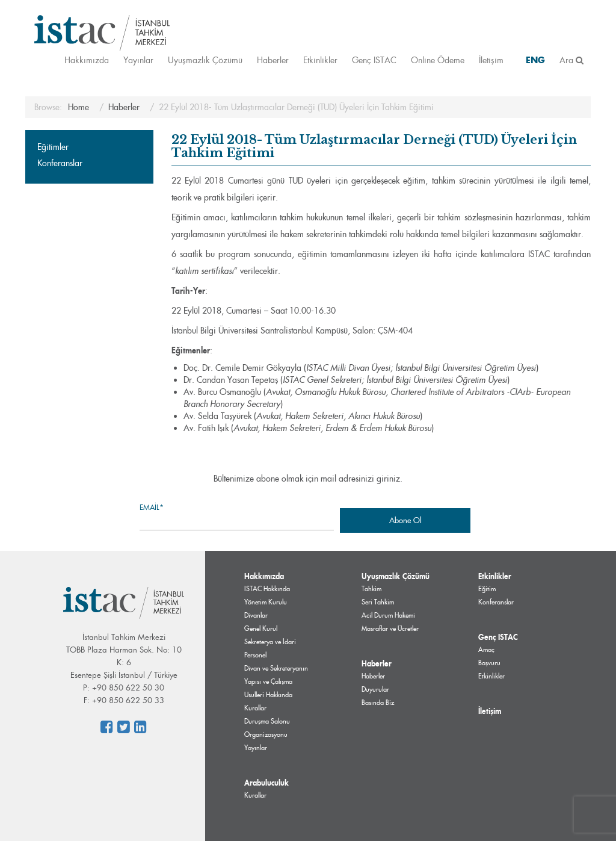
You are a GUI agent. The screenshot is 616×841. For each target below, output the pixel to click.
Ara (571, 60)
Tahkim (371, 589)
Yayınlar (138, 60)
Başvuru (489, 663)
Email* (237, 516)
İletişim (491, 60)
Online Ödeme (438, 60)
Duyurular (375, 689)
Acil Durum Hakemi (388, 615)
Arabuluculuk (266, 783)
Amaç (486, 650)
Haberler (273, 60)
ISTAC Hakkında (267, 589)
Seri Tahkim (378, 602)
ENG (535, 60)
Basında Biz (378, 703)
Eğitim (487, 589)
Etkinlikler (320, 60)
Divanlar (256, 615)
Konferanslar (60, 163)
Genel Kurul (261, 628)
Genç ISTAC (374, 60)
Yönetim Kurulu (266, 602)
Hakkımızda (87, 60)
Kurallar (255, 795)
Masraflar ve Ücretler (390, 628)
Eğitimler (53, 147)
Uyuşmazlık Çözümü (205, 60)
